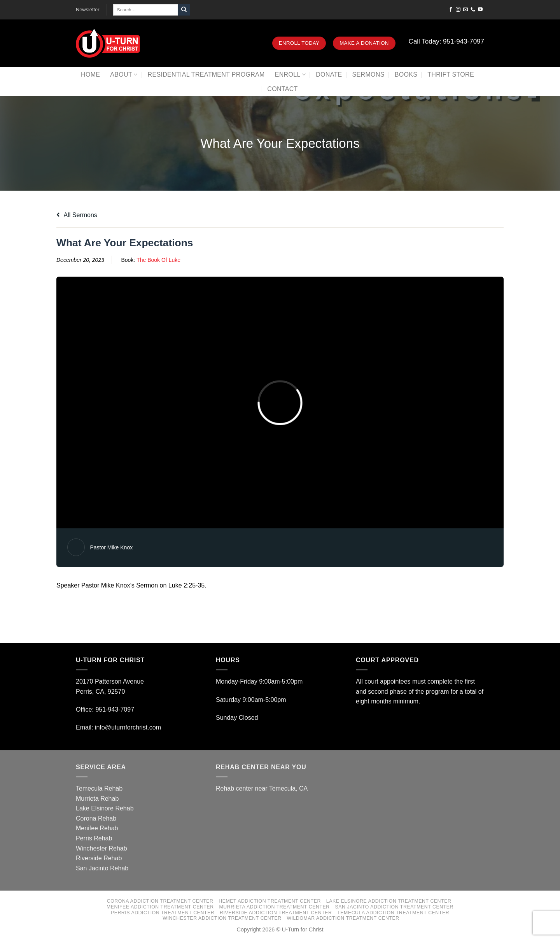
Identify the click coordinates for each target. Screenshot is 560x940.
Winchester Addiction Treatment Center (222, 918)
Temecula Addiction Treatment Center (393, 913)
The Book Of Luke (158, 260)
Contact (282, 89)
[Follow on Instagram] (458, 10)
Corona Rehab (96, 818)
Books (406, 75)
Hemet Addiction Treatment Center (270, 901)
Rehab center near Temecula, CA (262, 788)
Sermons (368, 75)
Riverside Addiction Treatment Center (276, 913)
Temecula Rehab (99, 788)
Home (90, 75)
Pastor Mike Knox (111, 547)
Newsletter (87, 10)
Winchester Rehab (101, 848)
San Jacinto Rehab (102, 868)
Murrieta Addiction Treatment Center (275, 907)
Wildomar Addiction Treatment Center (343, 918)
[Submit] (184, 10)
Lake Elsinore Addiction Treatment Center (389, 901)
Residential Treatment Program (206, 75)
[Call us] (473, 10)
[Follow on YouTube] (480, 10)
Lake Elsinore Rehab (105, 808)
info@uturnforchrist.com (129, 727)
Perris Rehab (94, 838)
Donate (329, 75)
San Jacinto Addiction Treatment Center (394, 907)
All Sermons (77, 215)
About (124, 75)
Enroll (290, 75)
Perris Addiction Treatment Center (163, 913)
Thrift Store (451, 75)
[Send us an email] (465, 10)
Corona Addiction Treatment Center (160, 901)
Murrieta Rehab (97, 799)
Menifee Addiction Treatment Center (160, 907)
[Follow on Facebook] (451, 10)
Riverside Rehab (99, 858)
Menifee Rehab (97, 828)
